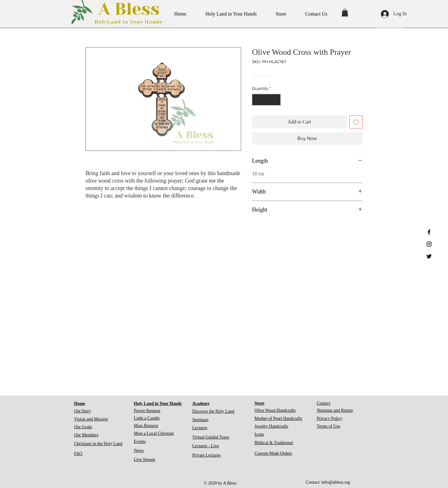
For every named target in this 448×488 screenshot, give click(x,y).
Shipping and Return (335, 410)
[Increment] (276, 100)
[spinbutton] (266, 100)
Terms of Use (328, 426)
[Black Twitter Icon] (429, 256)
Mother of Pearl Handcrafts (278, 418)
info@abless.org (336, 482)
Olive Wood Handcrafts (275, 410)
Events (140, 442)
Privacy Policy (329, 418)
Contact (324, 403)
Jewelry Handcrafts (271, 426)
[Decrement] (257, 100)
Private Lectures (206, 455)
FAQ (78, 454)
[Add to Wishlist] (356, 122)
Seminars (200, 420)
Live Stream (145, 460)
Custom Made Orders (273, 453)
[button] (345, 13)
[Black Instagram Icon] (429, 244)
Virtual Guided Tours (211, 437)
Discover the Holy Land (213, 411)
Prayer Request (147, 411)
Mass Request (146, 426)
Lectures (200, 428)
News (139, 451)
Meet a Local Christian (154, 433)
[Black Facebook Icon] (429, 232)
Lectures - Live (206, 446)
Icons (259, 434)
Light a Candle (147, 418)
